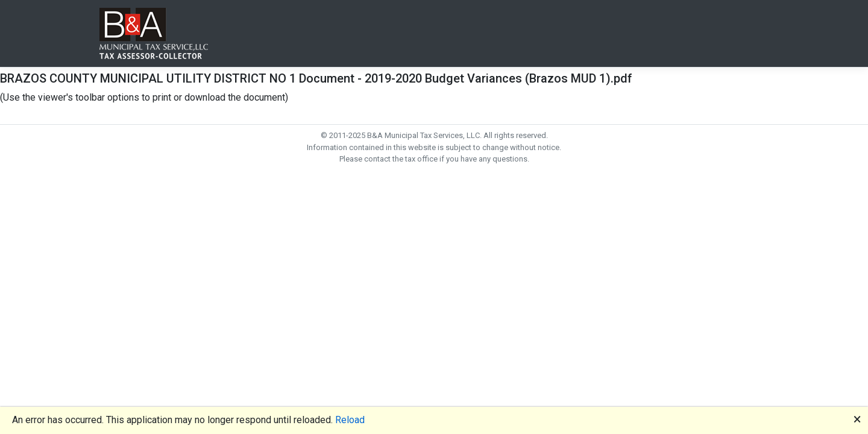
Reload (350, 420)
